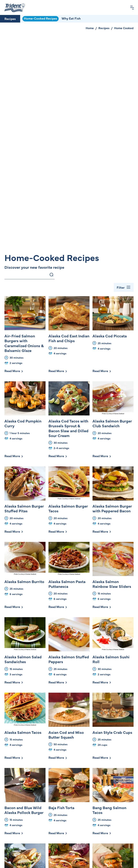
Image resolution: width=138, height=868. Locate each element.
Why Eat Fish (71, 18)
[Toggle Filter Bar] (124, 287)
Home (90, 28)
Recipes (10, 19)
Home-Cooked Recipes (41, 18)
